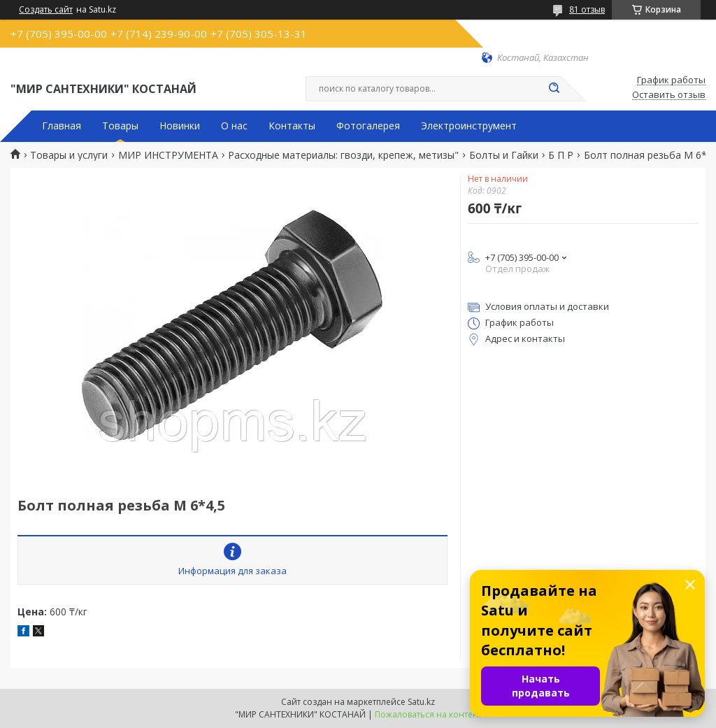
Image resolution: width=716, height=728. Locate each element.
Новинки (180, 126)
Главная (62, 126)
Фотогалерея (368, 126)
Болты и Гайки (504, 155)
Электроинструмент (469, 126)
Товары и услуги (69, 155)
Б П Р (561, 155)
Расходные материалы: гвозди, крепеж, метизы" (343, 155)
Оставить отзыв (669, 95)
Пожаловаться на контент (428, 714)
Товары (120, 126)
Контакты (292, 126)
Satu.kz (421, 702)
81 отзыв (587, 9)
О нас (234, 126)
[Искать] (554, 89)
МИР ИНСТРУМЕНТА (168, 155)
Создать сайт (46, 10)
